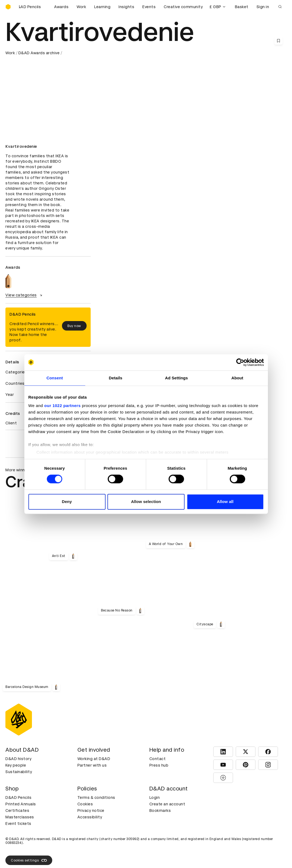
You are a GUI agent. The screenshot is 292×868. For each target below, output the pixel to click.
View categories (24, 295)
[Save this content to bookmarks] (278, 41)
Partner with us (92, 765)
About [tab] (237, 378)
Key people (16, 765)
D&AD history (18, 759)
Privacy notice (91, 811)
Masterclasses (20, 817)
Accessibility (90, 817)
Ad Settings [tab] (176, 378)
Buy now (74, 326)
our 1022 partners (63, 406)
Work (81, 7)
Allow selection (146, 502)
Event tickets (18, 824)
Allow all (225, 502)
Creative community (183, 7)
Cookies (85, 804)
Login (155, 797)
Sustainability (19, 772)
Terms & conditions (96, 797)
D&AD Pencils (18, 797)
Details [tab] (116, 378)
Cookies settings (29, 860)
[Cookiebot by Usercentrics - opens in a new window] (240, 362)
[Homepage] (8, 7)
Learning (102, 7)
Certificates (17, 811)
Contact (158, 759)
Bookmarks (160, 811)
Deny (67, 502)
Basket (242, 7)
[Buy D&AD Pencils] (32, 7)
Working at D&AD (94, 759)
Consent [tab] (55, 378)
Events (149, 7)
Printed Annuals (21, 804)
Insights (126, 7)
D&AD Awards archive (39, 53)
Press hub (159, 765)
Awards (61, 7)
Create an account (167, 804)
